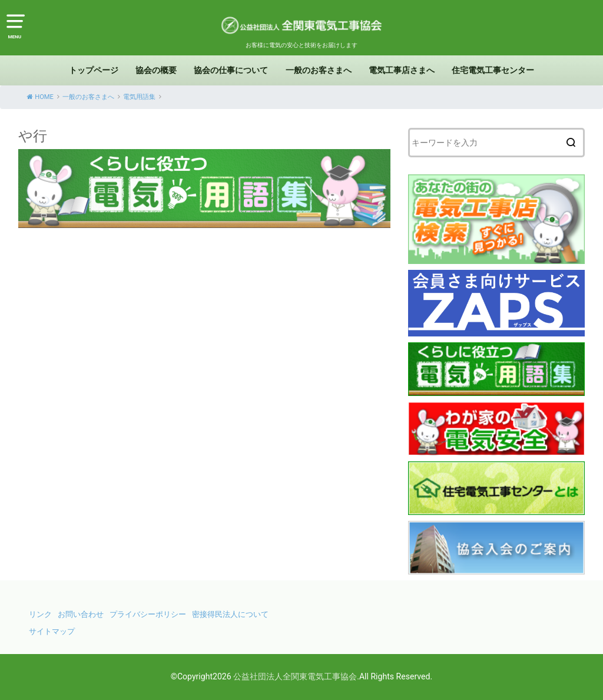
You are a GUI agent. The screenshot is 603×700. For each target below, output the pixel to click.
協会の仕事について (231, 70)
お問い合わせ (81, 614)
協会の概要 (156, 70)
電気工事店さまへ (402, 70)
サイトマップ (52, 631)
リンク (40, 614)
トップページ (94, 70)
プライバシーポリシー (148, 614)
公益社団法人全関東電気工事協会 (295, 676)
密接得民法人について (230, 614)
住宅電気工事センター (493, 70)
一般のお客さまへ (319, 70)
